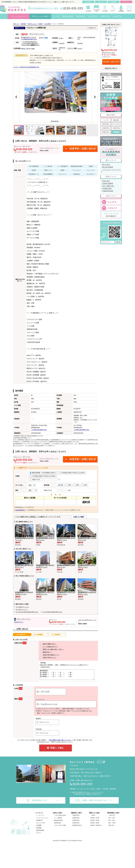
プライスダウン (116, 124)
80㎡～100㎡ (112, 825)
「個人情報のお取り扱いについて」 (60, 742)
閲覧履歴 (114, 2)
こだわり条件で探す (60, 817)
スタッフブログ (41, 825)
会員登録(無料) (20, 510)
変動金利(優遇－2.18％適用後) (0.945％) (43, 473)
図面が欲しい (42, 652)
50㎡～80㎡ (112, 822)
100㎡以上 (111, 827)
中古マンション (32, 24)
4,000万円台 (76, 825)
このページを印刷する (112, 77)
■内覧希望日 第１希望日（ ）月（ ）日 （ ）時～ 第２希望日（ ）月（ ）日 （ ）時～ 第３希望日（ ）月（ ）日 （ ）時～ (66, 676)
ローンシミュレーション (113, 79)
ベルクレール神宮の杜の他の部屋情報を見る (26, 67)
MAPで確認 (43, 38)
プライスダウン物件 (60, 827)
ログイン (39, 835)
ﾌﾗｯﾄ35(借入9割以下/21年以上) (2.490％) (43, 476)
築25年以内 (106, 124)
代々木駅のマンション (22, 607)
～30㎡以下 (112, 817)
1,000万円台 (106, 128)
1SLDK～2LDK (95, 820)
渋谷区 (40, 24)
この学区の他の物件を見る (39, 430)
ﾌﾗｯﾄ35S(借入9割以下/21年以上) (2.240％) (72, 473)
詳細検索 (116, 132)
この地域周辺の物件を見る (29, 39)
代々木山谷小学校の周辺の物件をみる (27, 612)
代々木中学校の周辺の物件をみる (52, 612)
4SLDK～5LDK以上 (96, 827)
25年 (77, 485)
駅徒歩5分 (116, 120)
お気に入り (101, 2)
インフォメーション (42, 820)
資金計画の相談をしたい (46, 655)
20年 (85, 485)
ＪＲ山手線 (47, 24)
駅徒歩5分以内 (59, 822)
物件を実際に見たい (45, 644)
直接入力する (36, 480)
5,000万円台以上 (77, 827)
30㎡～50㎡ (112, 820)
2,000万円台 (116, 128)
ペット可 (106, 120)
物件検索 (88, 2)
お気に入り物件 (79, 517)
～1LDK (93, 817)
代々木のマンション (22, 609)
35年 (61, 485)
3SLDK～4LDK (95, 825)
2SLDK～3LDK (95, 822)
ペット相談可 (58, 820)
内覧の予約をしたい (45, 658)
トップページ (40, 817)
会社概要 (39, 827)
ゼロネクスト (19, 622)
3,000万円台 (106, 132)
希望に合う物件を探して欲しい (48, 649)
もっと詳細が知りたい (45, 647)
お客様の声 (39, 822)
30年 (69, 485)
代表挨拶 (39, 830)
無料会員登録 (40, 832)
